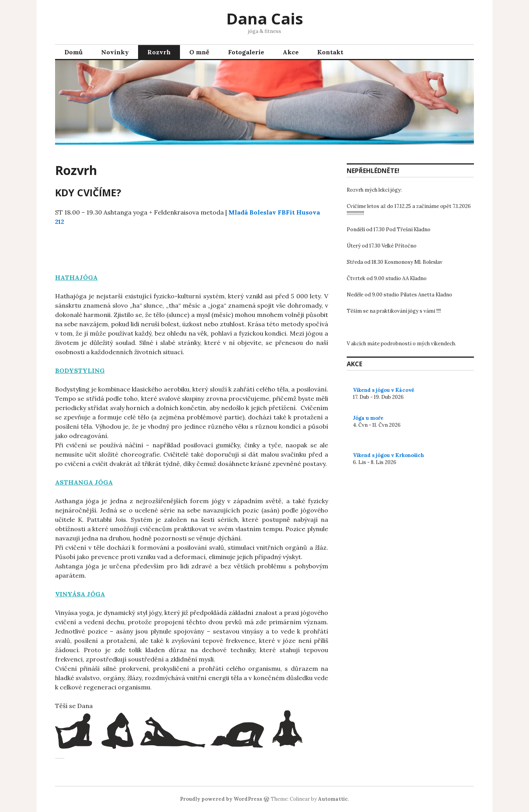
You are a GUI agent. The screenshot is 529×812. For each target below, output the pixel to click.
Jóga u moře (368, 418)
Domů (73, 52)
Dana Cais (265, 18)
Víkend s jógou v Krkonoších (388, 455)
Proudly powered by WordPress (221, 799)
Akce (291, 52)
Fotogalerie (246, 52)
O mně (199, 52)
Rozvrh (159, 52)
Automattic (333, 799)
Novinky (115, 52)
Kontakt (330, 52)
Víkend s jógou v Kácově (384, 390)
